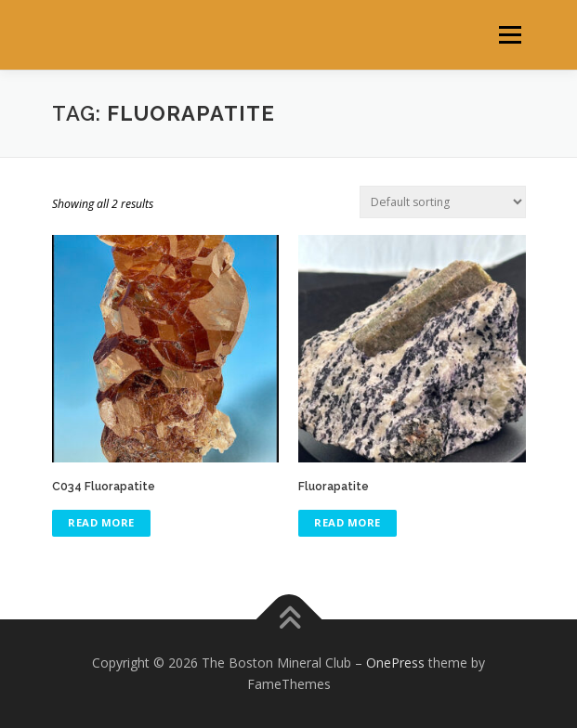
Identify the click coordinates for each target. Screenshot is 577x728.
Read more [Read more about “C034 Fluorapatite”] (101, 522)
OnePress (395, 663)
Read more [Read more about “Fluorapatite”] (348, 522)
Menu (509, 35)
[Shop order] (443, 202)
